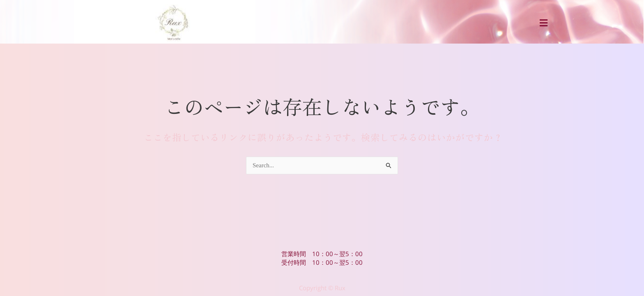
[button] (543, 23)
